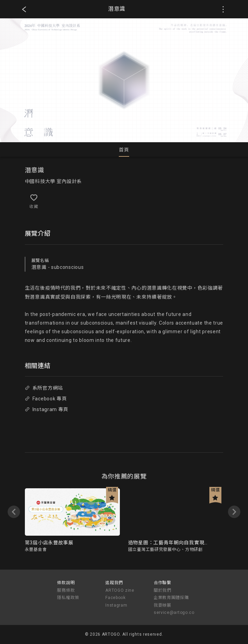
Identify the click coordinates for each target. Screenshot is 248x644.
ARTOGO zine (120, 590)
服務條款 (66, 590)
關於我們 (163, 590)
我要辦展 (163, 605)
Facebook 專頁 (46, 399)
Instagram (116, 605)
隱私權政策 (68, 598)
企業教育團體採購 (171, 598)
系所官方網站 (44, 388)
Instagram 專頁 (47, 409)
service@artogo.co (174, 613)
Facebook (116, 598)
